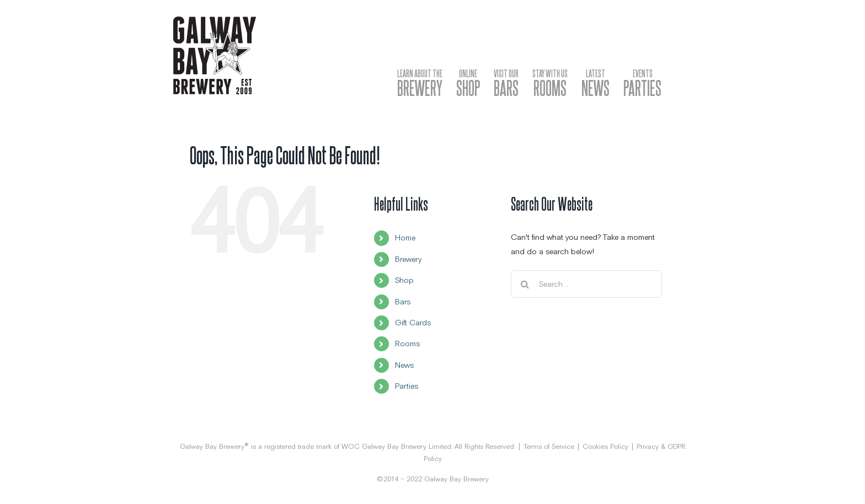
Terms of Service (549, 447)
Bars (403, 302)
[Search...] (586, 284)
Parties (407, 386)
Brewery (408, 259)
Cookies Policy (605, 447)
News (404, 365)
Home (405, 238)
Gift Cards (413, 323)
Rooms (407, 344)
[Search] (525, 284)
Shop (404, 280)
